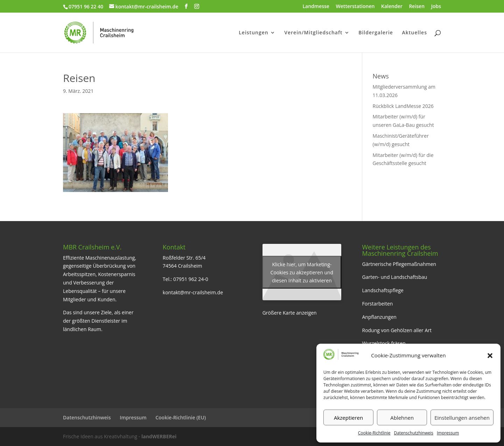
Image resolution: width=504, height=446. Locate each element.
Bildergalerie (376, 33)
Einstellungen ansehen (462, 418)
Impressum (448, 433)
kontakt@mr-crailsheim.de (193, 292)
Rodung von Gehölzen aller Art (397, 330)
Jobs (436, 7)
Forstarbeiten (377, 304)
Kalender (392, 7)
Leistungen (253, 33)
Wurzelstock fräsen (384, 343)
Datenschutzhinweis (414, 433)
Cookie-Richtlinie (374, 433)
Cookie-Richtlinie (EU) (181, 417)
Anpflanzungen (379, 317)
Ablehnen (402, 418)
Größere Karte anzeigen (290, 313)
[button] (490, 356)
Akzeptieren (348, 418)
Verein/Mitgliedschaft (313, 33)
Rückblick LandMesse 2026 (403, 106)
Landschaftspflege (383, 290)
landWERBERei (159, 436)
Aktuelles (415, 33)
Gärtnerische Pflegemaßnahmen (399, 264)
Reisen (417, 7)
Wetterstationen (355, 7)
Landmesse (316, 7)
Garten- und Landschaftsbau (394, 277)
